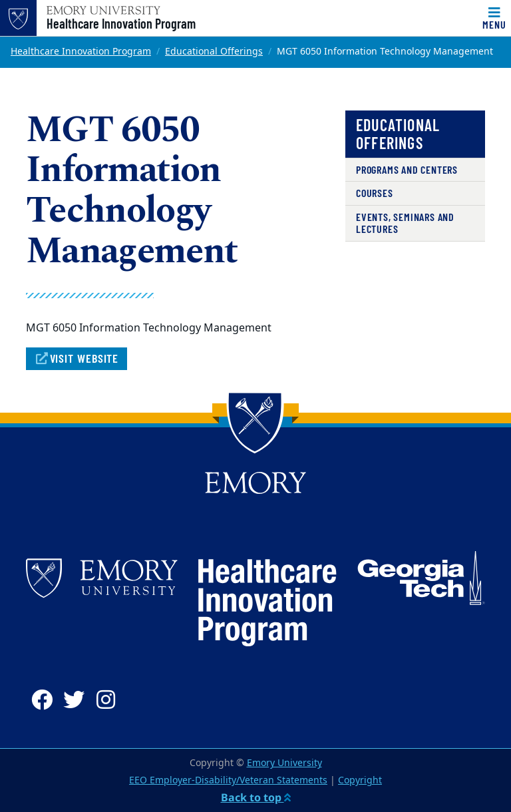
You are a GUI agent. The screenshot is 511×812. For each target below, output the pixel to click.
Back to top (256, 797)
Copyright (360, 780)
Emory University (284, 763)
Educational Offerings (214, 52)
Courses (375, 193)
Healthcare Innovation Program (121, 23)
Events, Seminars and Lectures (405, 223)
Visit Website (77, 358)
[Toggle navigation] (494, 18)
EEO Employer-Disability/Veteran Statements (228, 780)
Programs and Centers (407, 169)
